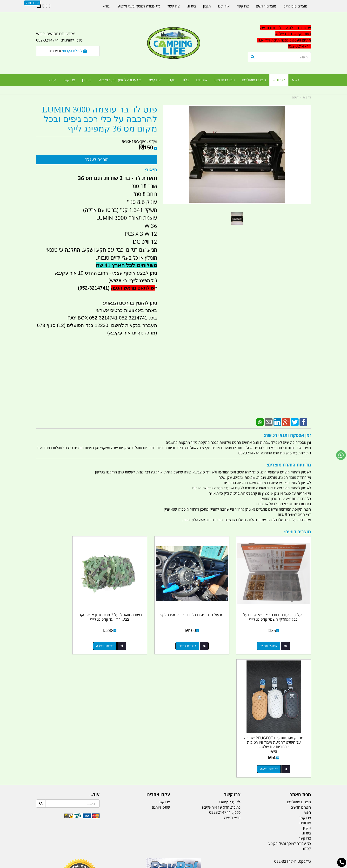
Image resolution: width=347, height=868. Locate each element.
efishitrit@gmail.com (294, 743)
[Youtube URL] (43, 6)
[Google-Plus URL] (46, 6)
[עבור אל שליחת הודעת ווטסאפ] (341, 455)
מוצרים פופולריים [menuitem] (254, 80)
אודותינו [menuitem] (202, 80)
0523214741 (220, 677)
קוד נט (167, 865)
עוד (52, 80)
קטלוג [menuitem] (279, 80)
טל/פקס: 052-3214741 (293, 726)
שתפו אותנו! (161, 672)
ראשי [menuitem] (296, 80)
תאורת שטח (137, 840)
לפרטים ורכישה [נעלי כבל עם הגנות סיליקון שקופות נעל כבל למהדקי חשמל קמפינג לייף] (274, 634)
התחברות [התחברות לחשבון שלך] (32, 3)
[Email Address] (39, 6)
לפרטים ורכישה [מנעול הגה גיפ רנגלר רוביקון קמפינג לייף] (204, 634)
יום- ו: (269, 779)
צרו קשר (164, 667)
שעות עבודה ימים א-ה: (280, 761)
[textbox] (279, 37)
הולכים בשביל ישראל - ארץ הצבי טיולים (173, 761)
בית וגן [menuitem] (87, 80)
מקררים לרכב (116, 840)
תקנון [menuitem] (172, 80)
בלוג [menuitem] (186, 80)
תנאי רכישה (232, 682)
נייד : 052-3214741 (296, 735)
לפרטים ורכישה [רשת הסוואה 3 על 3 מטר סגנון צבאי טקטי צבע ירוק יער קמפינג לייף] (133, 634)
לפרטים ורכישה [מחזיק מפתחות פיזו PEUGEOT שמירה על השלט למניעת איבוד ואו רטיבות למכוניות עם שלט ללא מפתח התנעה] (63, 634)
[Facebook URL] (50, 6)
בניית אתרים (156, 865)
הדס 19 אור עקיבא (297, 752)
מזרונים (98, 840)
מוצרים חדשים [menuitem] (225, 80)
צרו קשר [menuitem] (154, 80)
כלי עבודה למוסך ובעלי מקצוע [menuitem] (120, 80)
